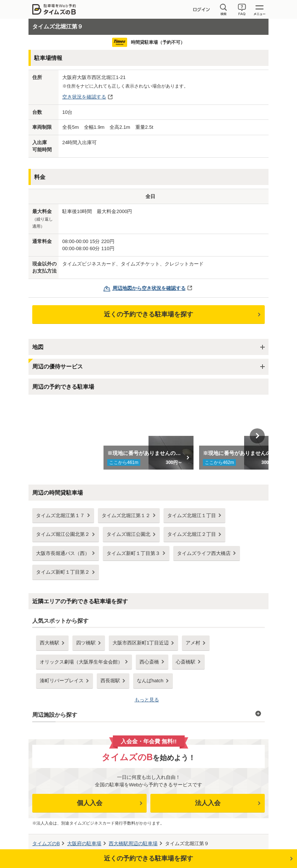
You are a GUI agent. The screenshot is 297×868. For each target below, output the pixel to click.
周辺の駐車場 (133, 843)
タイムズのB (46, 843)
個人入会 (90, 803)
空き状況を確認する (84, 97)
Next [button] (257, 436)
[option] (149, 436)
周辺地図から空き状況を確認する (149, 288)
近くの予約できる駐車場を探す (148, 314)
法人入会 (208, 803)
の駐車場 (84, 843)
